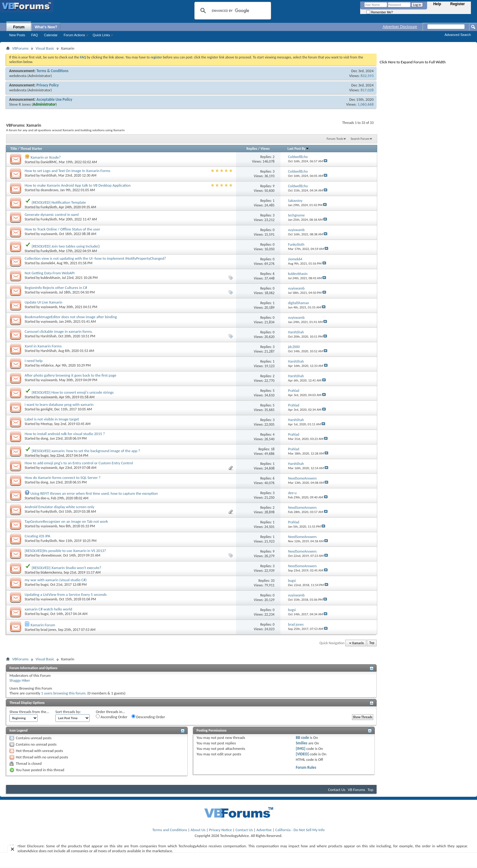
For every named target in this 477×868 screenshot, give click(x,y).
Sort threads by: (68, 712)
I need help (34, 361)
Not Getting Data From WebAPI (50, 273)
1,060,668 (366, 104)
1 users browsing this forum (63, 693)
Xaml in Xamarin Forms (43, 346)
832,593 (367, 76)
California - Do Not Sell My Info (300, 830)
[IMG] (301, 749)
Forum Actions (74, 35)
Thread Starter (31, 149)
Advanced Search (458, 35)
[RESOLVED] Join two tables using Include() (66, 246)
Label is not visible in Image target (52, 419)
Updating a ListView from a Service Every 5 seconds (66, 594)
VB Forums (356, 790)
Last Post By (298, 149)
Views (265, 149)
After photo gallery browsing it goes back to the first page (71, 375)
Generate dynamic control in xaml (52, 214)
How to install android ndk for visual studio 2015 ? (65, 434)
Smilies (301, 743)
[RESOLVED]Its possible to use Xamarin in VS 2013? (65, 551)
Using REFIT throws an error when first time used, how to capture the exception (94, 493)
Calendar (51, 35)
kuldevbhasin (50, 278)
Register (458, 4)
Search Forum (360, 139)
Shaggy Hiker (20, 680)
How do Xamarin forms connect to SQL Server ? (63, 478)
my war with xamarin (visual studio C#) (56, 580)
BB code (302, 738)
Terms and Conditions (170, 830)
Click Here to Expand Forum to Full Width (413, 62)
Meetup (47, 424)
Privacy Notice (220, 830)
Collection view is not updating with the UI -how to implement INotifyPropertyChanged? (95, 258)
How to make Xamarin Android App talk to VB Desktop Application (78, 185)
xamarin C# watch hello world (48, 609)
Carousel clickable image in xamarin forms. (59, 331)
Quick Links (101, 35)
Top (372, 643)
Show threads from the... (29, 712)
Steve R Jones (20, 104)
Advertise (264, 830)
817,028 (367, 90)
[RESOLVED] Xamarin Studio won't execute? (66, 568)
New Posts (17, 35)
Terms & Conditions (52, 71)
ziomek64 (48, 263)
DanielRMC (49, 162)
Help (437, 4)
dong (45, 438)
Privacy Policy (48, 85)
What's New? (46, 27)
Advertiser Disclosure (400, 27)
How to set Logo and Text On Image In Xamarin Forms (68, 171)
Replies (252, 149)
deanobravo (50, 190)
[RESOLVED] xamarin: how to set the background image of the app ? (86, 451)
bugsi (45, 455)
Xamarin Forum (43, 625)
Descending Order (148, 717)
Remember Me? (380, 12)
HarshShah (49, 175)
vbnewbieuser (51, 555)
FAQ (35, 35)
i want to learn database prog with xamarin (59, 404)
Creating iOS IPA (37, 536)
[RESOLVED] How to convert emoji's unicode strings (73, 392)
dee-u (45, 498)
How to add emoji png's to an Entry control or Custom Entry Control (79, 463)
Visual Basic (45, 48)
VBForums (20, 48)
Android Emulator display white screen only (59, 507)
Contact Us (337, 790)
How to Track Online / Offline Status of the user (62, 229)
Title (14, 149)
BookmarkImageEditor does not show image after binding (71, 317)
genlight (47, 409)
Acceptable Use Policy (54, 99)
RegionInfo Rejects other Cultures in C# (56, 288)
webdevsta (18, 76)
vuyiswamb (49, 234)
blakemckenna (51, 572)
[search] (232, 11)
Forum (19, 27)
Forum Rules (306, 767)
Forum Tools (335, 139)
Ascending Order (112, 717)
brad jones (49, 630)
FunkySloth (49, 207)
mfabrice (47, 365)
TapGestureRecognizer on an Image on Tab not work (66, 521)
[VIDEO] (302, 754)
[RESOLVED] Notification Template (59, 202)
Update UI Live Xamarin (44, 302)
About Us (198, 830)
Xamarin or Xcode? (46, 157)
